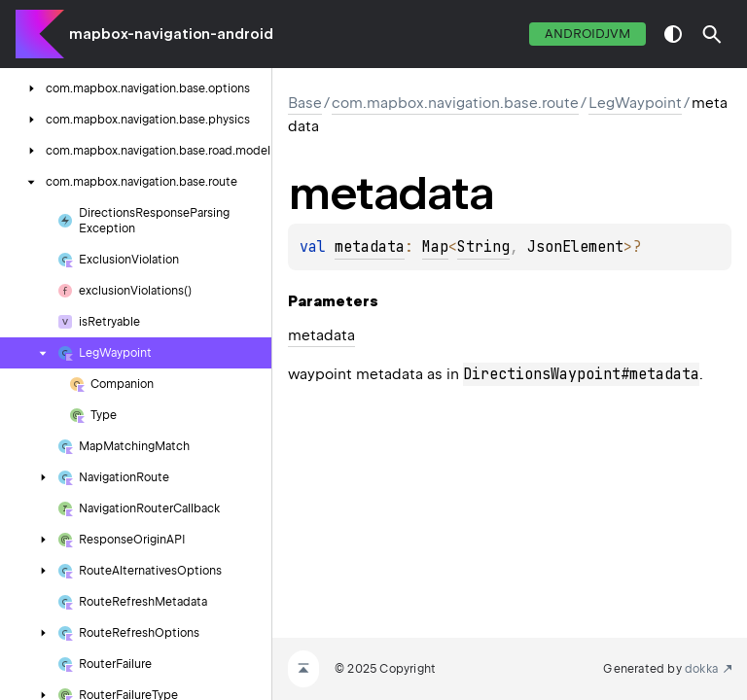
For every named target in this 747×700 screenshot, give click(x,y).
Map (435, 247)
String (483, 247)
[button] (712, 34)
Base (305, 103)
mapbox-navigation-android (171, 34)
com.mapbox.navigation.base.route (455, 103)
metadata (370, 247)
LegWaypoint (635, 103)
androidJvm (587, 34)
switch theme (673, 34)
